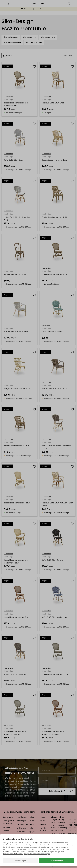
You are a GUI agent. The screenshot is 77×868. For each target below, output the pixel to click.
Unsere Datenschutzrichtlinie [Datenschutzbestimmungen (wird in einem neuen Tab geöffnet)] (13, 854)
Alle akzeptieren (56, 861)
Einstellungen (21, 861)
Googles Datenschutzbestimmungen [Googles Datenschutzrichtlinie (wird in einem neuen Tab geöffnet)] (37, 854)
